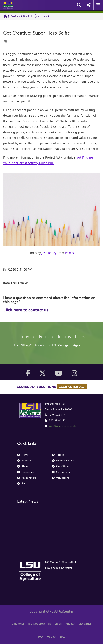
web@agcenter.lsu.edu (63, 426)
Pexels (69, 253)
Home (23, 455)
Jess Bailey (49, 253)
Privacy (70, 624)
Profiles (15, 16)
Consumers (61, 472)
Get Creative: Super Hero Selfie (37, 33)
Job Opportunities (39, 624)
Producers (25, 472)
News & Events (63, 460)
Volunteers (61, 478)
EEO (41, 637)
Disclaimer (85, 624)
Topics (58, 455)
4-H (21, 483)
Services (24, 460)
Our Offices (61, 466)
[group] (7, 41)
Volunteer (18, 624)
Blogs (58, 624)
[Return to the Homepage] (5, 16)
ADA (62, 637)
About (23, 466)
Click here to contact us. (26, 310)
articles (42, 16)
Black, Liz (29, 16)
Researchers (27, 478)
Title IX (51, 637)
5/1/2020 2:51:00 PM (18, 269)
